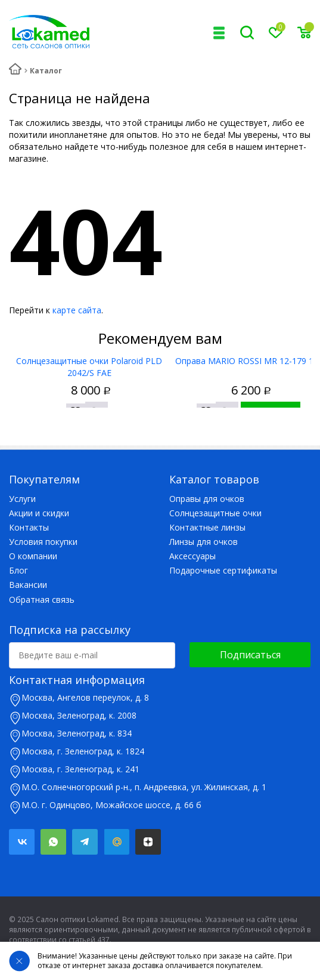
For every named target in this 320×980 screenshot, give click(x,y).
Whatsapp (53, 842)
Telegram (85, 842)
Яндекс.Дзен (148, 842)
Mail (116, 842)
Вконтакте (22, 842)
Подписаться (250, 655)
